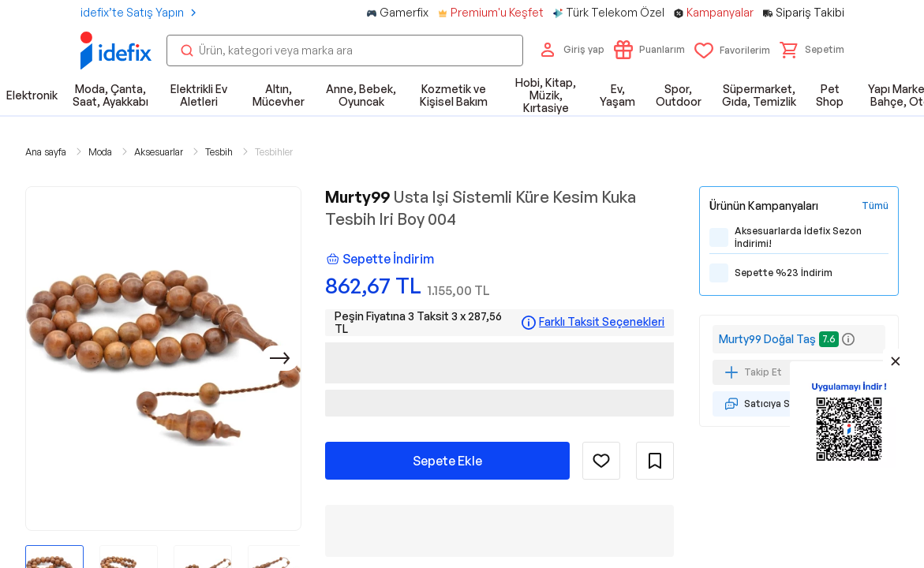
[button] (812, 50)
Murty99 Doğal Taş (767, 339)
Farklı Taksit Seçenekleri (602, 322)
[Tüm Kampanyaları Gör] (875, 206)
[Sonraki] (280, 358)
